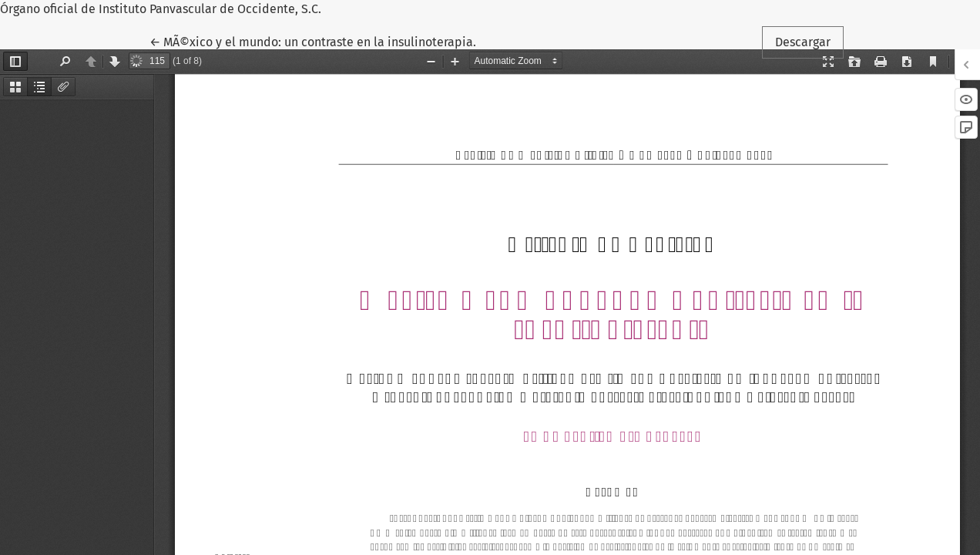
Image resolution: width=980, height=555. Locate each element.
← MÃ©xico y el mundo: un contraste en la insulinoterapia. (313, 41)
